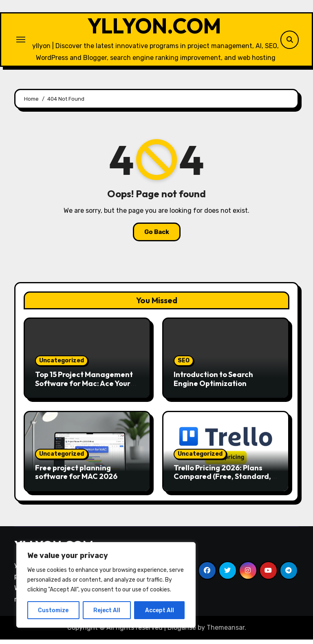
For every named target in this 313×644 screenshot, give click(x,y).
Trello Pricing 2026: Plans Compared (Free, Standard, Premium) (222, 481)
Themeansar (226, 632)
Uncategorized (62, 365)
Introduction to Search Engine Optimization (213, 383)
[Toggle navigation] (21, 42)
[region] (106, 585)
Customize (53, 610)
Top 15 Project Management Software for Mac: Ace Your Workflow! (84, 388)
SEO (184, 365)
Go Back (157, 236)
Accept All (160, 610)
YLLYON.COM (154, 28)
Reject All (107, 610)
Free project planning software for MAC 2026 (76, 476)
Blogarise (182, 632)
